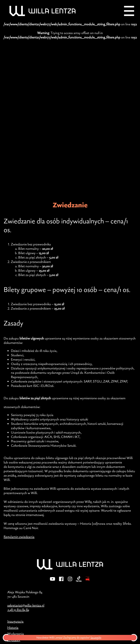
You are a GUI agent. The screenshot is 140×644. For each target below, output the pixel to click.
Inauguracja (15, 621)
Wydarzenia (16, 634)
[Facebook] (61, 581)
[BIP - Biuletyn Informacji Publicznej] (87, 581)
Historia (13, 627)
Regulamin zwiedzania (19, 537)
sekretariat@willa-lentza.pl (26, 605)
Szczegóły (97, 638)
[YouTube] (52, 581)
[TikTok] (79, 581)
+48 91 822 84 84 (18, 610)
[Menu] (129, 11)
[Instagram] (70, 581)
